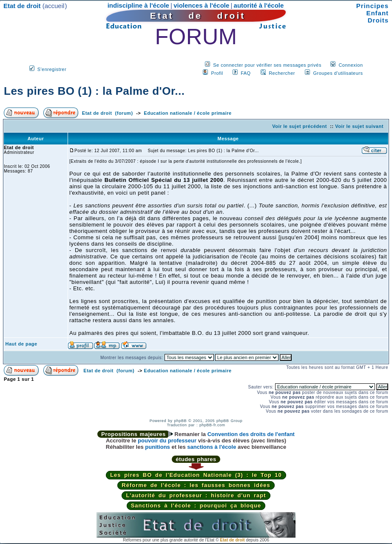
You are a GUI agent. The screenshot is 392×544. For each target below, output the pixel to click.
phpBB (180, 421)
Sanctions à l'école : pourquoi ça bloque (196, 506)
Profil (217, 73)
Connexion (351, 65)
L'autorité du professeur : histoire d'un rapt (196, 495)
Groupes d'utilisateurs (338, 73)
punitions (158, 447)
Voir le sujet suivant (359, 126)
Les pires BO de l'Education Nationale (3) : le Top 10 (196, 475)
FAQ (246, 73)
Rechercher (282, 73)
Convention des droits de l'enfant (251, 434)
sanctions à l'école (212, 447)
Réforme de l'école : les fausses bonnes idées (196, 485)
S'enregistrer (52, 69)
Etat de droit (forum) (108, 113)
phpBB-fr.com (212, 425)
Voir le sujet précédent (300, 126)
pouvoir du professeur (167, 441)
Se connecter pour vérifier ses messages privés (267, 65)
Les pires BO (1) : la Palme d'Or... (94, 91)
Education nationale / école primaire (187, 113)
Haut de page (21, 344)
